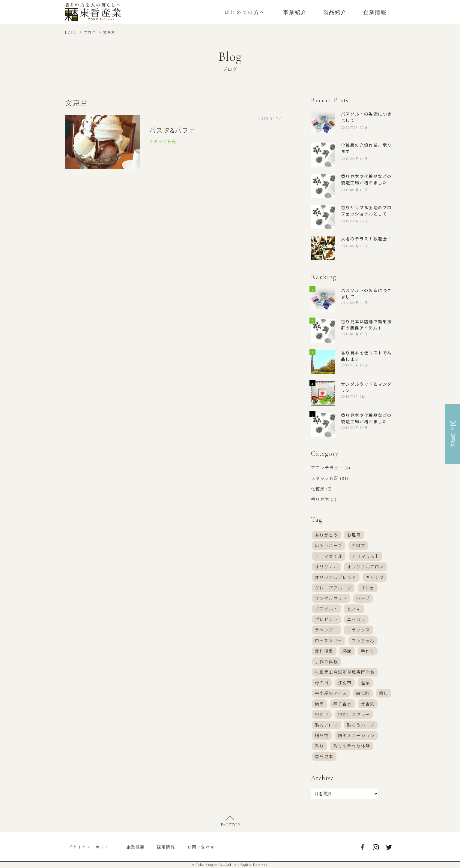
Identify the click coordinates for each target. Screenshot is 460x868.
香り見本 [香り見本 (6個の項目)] (324, 757)
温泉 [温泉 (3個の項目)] (365, 683)
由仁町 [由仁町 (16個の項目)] (363, 693)
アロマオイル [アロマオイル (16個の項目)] (329, 556)
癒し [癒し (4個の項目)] (384, 693)
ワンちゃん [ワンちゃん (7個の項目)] (363, 640)
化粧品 (318, 489)
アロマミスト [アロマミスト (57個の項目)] (366, 556)
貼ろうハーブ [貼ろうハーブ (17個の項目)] (361, 725)
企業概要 (136, 847)
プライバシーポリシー (91, 847)
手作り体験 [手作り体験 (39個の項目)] (326, 662)
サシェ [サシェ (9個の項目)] (368, 588)
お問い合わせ (201, 847)
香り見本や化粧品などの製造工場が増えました (366, 179)
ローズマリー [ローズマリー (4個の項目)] (329, 640)
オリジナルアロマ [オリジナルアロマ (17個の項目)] (365, 567)
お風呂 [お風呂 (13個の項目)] (354, 535)
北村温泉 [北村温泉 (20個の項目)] (324, 651)
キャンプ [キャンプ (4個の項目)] (375, 577)
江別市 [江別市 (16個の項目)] (345, 683)
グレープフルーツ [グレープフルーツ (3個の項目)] (333, 588)
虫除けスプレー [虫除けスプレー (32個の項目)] (354, 714)
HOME (71, 32)
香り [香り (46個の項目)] (320, 746)
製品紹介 (335, 12)
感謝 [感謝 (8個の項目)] (347, 651)
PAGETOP (230, 825)
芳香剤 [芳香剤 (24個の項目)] (368, 704)
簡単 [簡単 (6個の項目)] (320, 704)
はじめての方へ (245, 12)
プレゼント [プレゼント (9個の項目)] (326, 619)
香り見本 (320, 499)
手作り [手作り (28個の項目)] (368, 651)
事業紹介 (295, 12)
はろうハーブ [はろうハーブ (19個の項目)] (329, 545)
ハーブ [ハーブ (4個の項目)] (363, 598)
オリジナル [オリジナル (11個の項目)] (326, 567)
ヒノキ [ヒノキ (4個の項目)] (354, 609)
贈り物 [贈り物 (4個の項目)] (322, 736)
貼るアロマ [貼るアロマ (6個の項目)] (326, 725)
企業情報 (375, 12)
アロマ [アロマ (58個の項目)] (358, 545)
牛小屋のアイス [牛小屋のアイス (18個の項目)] (331, 693)
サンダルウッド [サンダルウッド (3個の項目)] (331, 598)
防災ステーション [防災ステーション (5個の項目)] (356, 736)
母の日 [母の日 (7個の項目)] (322, 683)
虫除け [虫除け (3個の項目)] (322, 714)
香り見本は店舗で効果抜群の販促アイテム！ (366, 325)
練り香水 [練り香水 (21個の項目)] (342, 704)
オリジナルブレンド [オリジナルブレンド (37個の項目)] (336, 577)
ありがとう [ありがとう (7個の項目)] (326, 535)
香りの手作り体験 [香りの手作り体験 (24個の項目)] (352, 746)
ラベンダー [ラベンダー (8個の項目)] (326, 630)
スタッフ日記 (325, 478)
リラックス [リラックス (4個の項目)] (358, 630)
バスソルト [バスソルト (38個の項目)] (326, 609)
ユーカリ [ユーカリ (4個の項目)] (356, 619)
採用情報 (166, 847)
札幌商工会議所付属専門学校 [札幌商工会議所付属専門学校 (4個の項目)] (345, 672)
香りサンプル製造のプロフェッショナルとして (366, 211)
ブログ (90, 32)
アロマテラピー (327, 468)
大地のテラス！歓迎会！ (366, 239)
